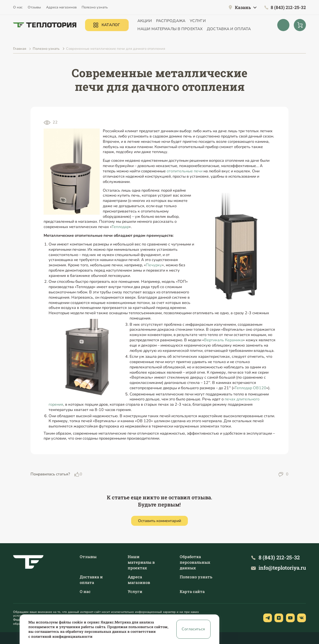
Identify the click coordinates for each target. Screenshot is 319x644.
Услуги (198, 21)
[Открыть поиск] (283, 25)
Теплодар (120, 227)
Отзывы (34, 7)
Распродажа (171, 21)
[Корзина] (300, 25)
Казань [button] (243, 7)
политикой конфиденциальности (62, 636)
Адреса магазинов (61, 7)
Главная (20, 49)
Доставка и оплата (229, 29)
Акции (145, 21)
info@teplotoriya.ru (282, 568)
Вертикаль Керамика (224, 340)
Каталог (111, 25)
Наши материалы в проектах (170, 29)
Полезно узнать (95, 7)
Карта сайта (192, 591)
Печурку (154, 265)
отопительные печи (185, 171)
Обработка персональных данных (195, 562)
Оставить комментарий (159, 521)
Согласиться (193, 629)
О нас (18, 7)
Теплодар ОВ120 (250, 388)
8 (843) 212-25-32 (288, 7)
